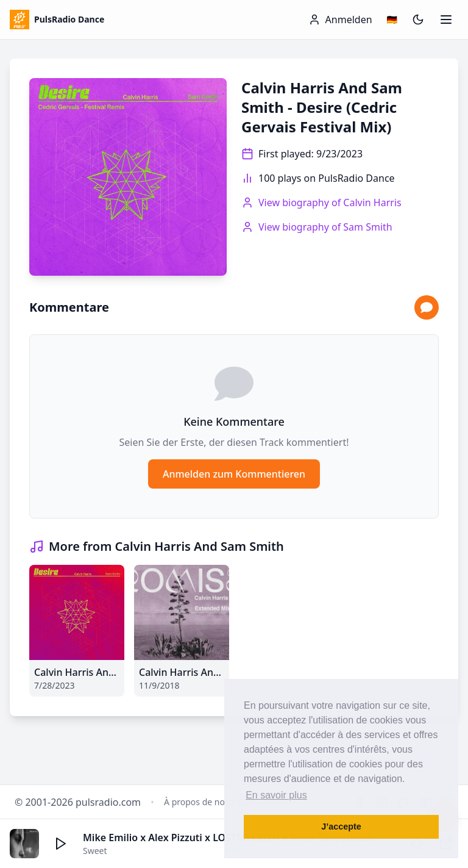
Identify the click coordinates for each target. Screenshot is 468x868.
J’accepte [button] (341, 827)
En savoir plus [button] (276, 795)
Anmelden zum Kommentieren (234, 474)
